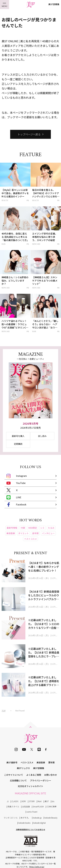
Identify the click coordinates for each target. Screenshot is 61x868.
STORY (32, 801)
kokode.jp (37, 818)
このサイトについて (14, 775)
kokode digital (39, 823)
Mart (40, 801)
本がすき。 (25, 818)
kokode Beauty (51, 818)
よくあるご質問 (34, 775)
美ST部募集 (54, 4)
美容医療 (41, 762)
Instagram (17, 476)
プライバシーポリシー (40, 780)
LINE (14, 497)
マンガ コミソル (11, 818)
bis (53, 801)
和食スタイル (13, 806)
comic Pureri (32, 812)
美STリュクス (23, 768)
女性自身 (26, 806)
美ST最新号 (12, 762)
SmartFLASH (38, 806)
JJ (8, 801)
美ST (47, 801)
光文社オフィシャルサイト (30, 786)
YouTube (16, 483)
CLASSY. (15, 801)
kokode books (24, 823)
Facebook (16, 504)
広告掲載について (18, 780)
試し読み (42, 436)
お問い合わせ (51, 775)
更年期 (51, 762)
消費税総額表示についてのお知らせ (31, 830)
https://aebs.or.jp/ (37, 867)
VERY (24, 801)
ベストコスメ (27, 762)
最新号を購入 (18, 436)
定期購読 (18, 444)
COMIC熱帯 (52, 806)
